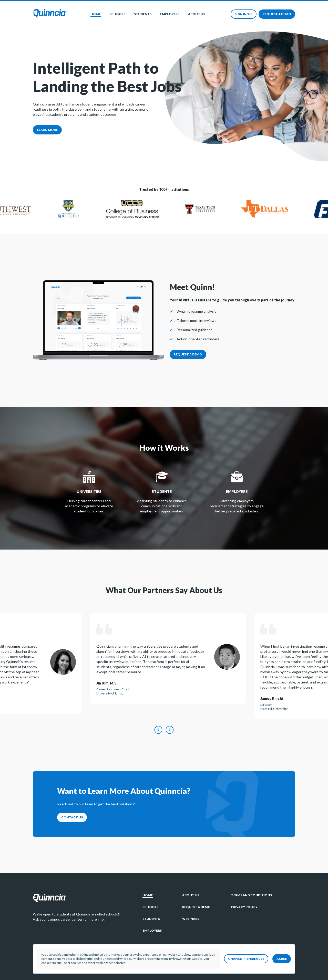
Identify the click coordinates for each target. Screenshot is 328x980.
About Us (197, 14)
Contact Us (72, 817)
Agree (282, 959)
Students (143, 14)
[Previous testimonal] (158, 730)
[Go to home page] (49, 14)
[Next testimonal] (170, 730)
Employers (170, 14)
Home (96, 14)
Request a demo (277, 14)
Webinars (191, 919)
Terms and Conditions (252, 895)
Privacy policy (244, 907)
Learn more (47, 130)
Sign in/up (244, 14)
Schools (117, 14)
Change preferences (246, 959)
